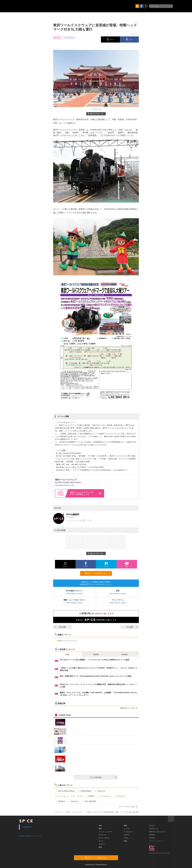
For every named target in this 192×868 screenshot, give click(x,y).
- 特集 (125, 841)
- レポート (126, 835)
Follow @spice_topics (74, 594)
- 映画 (100, 847)
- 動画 (125, 826)
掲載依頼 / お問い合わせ (157, 832)
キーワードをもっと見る (128, 807)
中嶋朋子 (90, 796)
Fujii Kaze (73, 801)
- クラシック (102, 835)
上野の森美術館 (89, 801)
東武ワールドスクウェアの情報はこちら (86, 493)
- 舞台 (100, 829)
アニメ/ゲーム (105, 796)
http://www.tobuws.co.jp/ (64, 485)
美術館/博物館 (85, 791)
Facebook (27, 827)
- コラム (126, 838)
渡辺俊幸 (61, 801)
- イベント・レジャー (105, 832)
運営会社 (152, 826)
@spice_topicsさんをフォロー (31, 836)
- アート (101, 841)
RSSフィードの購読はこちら (98, 573)
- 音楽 (100, 826)
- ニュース (126, 829)
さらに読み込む (103, 777)
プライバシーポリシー (156, 841)
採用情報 (152, 835)
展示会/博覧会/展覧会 (65, 791)
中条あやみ (100, 791)
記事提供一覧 (153, 829)
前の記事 (60, 627)
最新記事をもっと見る (129, 708)
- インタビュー (128, 832)
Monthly (125, 654)
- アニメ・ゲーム (104, 838)
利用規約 (152, 838)
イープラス (58, 812)
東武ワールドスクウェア (67, 641)
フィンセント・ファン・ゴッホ (69, 796)
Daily (67, 654)
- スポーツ (101, 844)
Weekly (96, 654)
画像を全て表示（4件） (96, 114)
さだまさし (120, 796)
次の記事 (132, 627)
